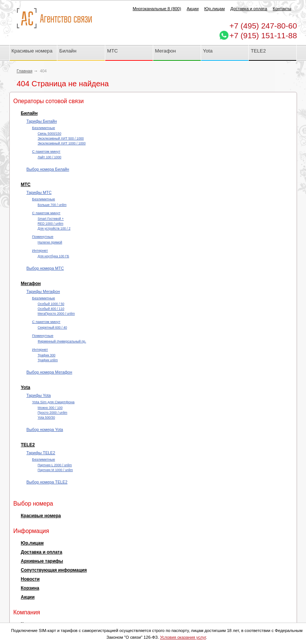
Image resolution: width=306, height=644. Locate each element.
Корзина (30, 588)
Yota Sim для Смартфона (53, 402)
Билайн (68, 51)
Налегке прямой (50, 242)
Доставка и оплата (249, 9)
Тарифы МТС (39, 192)
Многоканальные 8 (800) (157, 9)
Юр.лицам (214, 9)
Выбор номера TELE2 (47, 482)
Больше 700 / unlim (52, 205)
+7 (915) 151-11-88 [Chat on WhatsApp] (263, 35)
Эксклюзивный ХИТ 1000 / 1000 (62, 143)
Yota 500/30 (46, 417)
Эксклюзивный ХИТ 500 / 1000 (61, 138)
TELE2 (258, 51)
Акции (193, 9)
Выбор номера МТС (45, 268)
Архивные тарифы (42, 561)
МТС (113, 51)
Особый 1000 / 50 (51, 304)
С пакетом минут (46, 151)
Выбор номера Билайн (48, 169)
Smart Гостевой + (51, 219)
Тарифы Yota (39, 395)
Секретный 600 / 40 (52, 327)
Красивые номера (33, 51)
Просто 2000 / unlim (53, 413)
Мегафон (166, 51)
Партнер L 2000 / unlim (55, 465)
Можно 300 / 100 (50, 408)
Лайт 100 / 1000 (50, 157)
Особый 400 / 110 (51, 309)
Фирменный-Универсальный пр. (62, 341)
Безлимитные (44, 128)
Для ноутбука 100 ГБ (54, 256)
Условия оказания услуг (183, 637)
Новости (30, 579)
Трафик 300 (47, 355)
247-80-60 (263, 26)
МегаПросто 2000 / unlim (56, 314)
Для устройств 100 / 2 (54, 228)
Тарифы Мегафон (43, 291)
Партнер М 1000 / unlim (55, 470)
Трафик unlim (48, 360)
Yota (208, 51)
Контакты (282, 9)
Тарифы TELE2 (41, 453)
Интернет (40, 250)
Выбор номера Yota (45, 429)
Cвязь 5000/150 (50, 134)
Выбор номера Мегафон (49, 372)
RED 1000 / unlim (51, 224)
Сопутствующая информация (54, 570)
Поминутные (43, 236)
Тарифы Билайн (42, 121)
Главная (25, 71)
